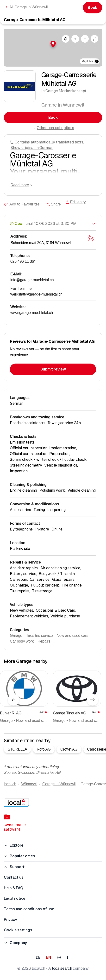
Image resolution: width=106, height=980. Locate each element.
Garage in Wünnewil (59, 784)
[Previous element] (13, 700)
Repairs (44, 641)
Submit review (53, 369)
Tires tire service (39, 635)
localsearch (62, 968)
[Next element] (93, 700)
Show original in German (32, 148)
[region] (53, 48)
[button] (53, 44)
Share (53, 204)
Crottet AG (69, 749)
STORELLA (17, 749)
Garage (16, 635)
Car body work (22, 641)
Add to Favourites (25, 204)
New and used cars (72, 635)
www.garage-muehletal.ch (32, 313)
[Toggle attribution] (97, 61)
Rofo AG (44, 749)
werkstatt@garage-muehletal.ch (36, 294)
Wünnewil (29, 784)
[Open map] (91, 238)
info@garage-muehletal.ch (32, 280)
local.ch (10, 784)
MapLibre (87, 61)
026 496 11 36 (23, 261)
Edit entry (75, 202)
